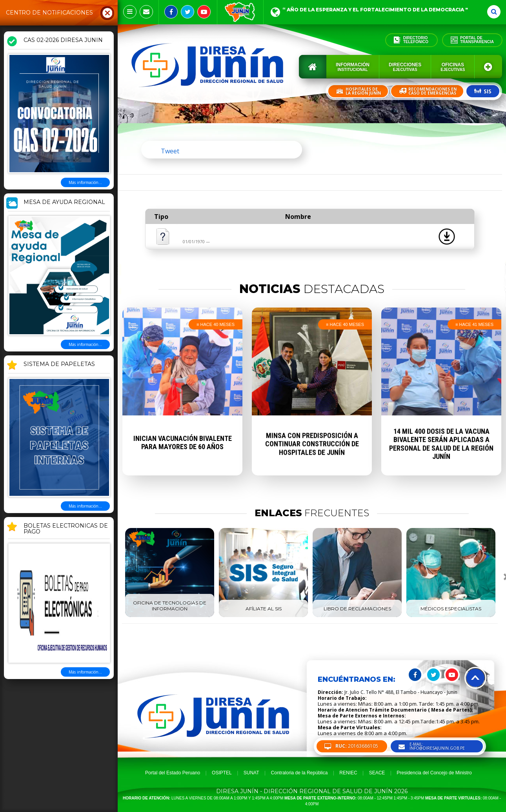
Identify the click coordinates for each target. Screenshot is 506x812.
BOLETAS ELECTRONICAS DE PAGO (66, 529)
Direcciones (405, 67)
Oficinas (453, 67)
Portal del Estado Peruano (173, 773)
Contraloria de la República (299, 773)
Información (353, 67)
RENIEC (348, 773)
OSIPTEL (222, 773)
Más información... (85, 182)
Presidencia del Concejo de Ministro (434, 773)
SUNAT (251, 773)
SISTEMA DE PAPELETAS (59, 364)
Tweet (170, 151)
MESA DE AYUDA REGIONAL (64, 202)
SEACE (377, 773)
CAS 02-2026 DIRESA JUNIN (63, 40)
